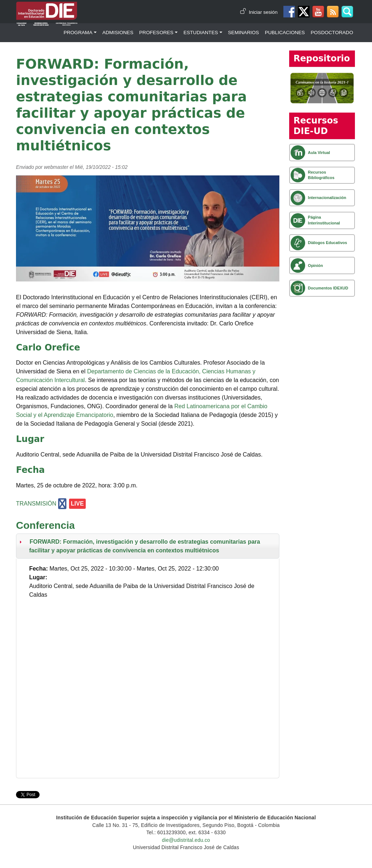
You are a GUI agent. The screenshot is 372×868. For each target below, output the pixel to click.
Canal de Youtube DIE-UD (318, 12)
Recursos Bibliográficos (321, 175)
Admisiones (118, 33)
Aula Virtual (319, 153)
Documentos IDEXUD (328, 288)
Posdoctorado (332, 33)
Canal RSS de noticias (333, 12)
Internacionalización (327, 198)
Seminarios (244, 33)
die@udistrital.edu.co (186, 840)
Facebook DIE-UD (289, 12)
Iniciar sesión (263, 12)
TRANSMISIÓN (36, 504)
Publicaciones (285, 33)
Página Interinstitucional (324, 220)
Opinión (316, 265)
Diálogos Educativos (328, 243)
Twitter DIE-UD (304, 12)
